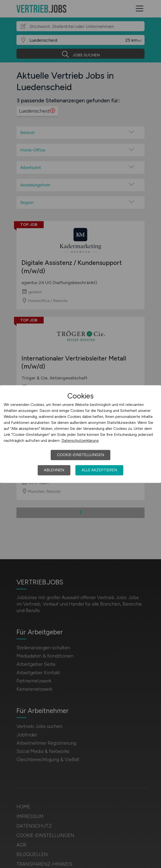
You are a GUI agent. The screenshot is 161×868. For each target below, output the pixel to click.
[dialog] (80, 434)
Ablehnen (54, 470)
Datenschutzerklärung (80, 441)
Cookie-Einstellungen (80, 455)
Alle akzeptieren (99, 470)
